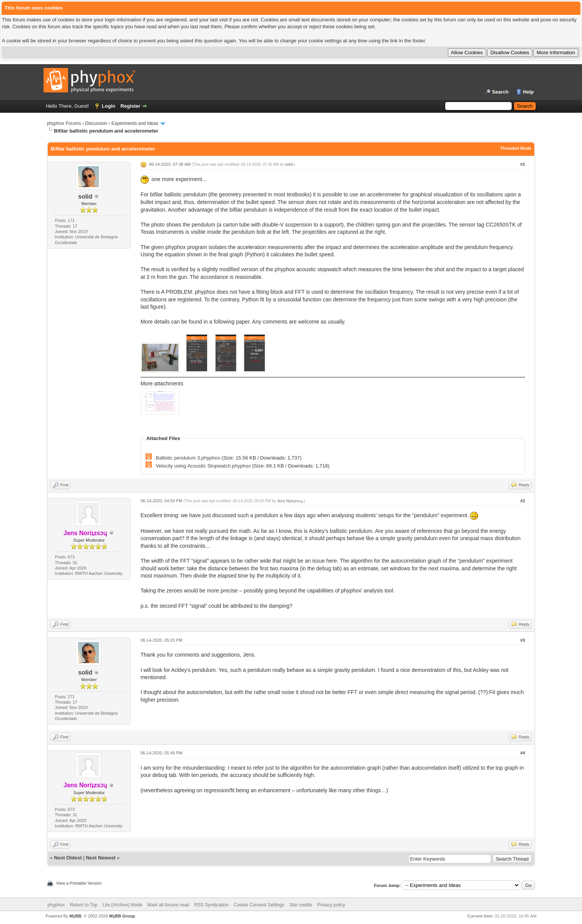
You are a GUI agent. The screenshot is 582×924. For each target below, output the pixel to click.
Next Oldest (68, 858)
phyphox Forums (64, 123)
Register (130, 106)
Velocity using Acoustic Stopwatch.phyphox (203, 466)
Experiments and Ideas (135, 123)
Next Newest (101, 858)
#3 (523, 640)
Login (108, 106)
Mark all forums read (168, 905)
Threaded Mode (516, 148)
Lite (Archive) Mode (122, 905)
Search (500, 92)
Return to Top (84, 905)
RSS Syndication (211, 905)
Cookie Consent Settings (259, 905)
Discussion (96, 123)
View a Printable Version (79, 883)
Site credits (301, 905)
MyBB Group (122, 916)
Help (529, 92)
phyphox (56, 905)
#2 (523, 501)
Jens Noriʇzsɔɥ (290, 501)
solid (85, 197)
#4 (523, 753)
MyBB (75, 916)
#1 (523, 164)
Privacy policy (331, 905)
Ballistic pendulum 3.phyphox (188, 458)
